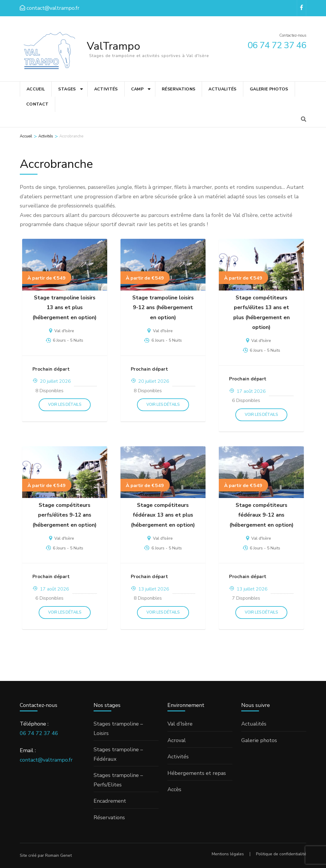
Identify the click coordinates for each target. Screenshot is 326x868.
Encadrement (110, 801)
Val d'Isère (64, 331)
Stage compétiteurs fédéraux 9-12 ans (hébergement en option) (261, 515)
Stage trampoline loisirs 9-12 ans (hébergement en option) (163, 308)
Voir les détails (65, 405)
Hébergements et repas (197, 773)
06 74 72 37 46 (39, 733)
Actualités (223, 89)
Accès (174, 789)
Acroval (177, 740)
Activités (106, 89)
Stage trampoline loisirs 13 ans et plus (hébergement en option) (65, 308)
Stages (67, 89)
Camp (137, 89)
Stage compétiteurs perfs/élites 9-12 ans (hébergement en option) (65, 515)
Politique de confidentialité (281, 854)
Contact (37, 104)
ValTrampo (114, 46)
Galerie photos (269, 89)
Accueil (36, 89)
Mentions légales (228, 854)
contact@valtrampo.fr (46, 760)
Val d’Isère (180, 724)
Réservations (179, 89)
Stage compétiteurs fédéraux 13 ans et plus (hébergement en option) (163, 515)
